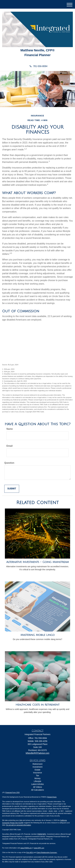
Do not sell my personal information (19, 825)
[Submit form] (12, 489)
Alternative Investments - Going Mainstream (38, 562)
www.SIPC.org (39, 848)
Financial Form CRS (12, 792)
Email (10, 446)
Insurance (37, 773)
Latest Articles (37, 784)
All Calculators (37, 790)
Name (10, 429)
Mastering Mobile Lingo (38, 635)
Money (37, 778)
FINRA (40, 834)
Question (9, 463)
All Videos (37, 787)
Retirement (37, 764)
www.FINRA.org (26, 848)
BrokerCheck (52, 797)
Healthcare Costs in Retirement (38, 705)
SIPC (44, 834)
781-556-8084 (37, 66)
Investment (37, 767)
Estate (37, 770)
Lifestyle (37, 781)
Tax (37, 776)
